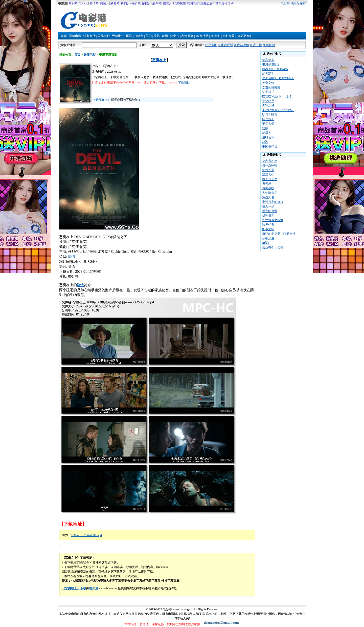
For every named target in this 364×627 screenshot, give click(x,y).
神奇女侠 (268, 83)
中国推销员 (270, 147)
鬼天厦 (267, 184)
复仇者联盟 (225, 45)
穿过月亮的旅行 (273, 202)
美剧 (149, 36)
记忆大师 (268, 124)
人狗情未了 (270, 193)
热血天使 (268, 197)
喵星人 (267, 133)
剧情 (80, 285)
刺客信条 (268, 60)
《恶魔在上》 (102, 100)
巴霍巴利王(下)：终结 (277, 96)
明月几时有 (270, 115)
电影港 (94, 588)
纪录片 (175, 36)
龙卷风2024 (270, 161)
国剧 (129, 36)
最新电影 (75, 36)
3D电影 (215, 36)
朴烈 (265, 142)
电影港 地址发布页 (293, 4)
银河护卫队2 (270, 65)
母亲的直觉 (270, 211)
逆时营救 (268, 137)
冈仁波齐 (268, 119)
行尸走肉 (211, 45)
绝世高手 (268, 74)
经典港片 (118, 36)
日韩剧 (139, 36)
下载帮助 (184, 83)
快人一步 (268, 206)
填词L (266, 243)
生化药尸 (268, 101)
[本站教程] (244, 36)
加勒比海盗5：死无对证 (278, 110)
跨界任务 (268, 225)
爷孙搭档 (268, 216)
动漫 (165, 36)
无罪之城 (268, 106)
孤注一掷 (256, 45)
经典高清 (89, 36)
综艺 (157, 36)
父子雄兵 (268, 92)
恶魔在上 (159, 60)
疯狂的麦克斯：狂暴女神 (279, 234)
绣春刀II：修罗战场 (275, 69)
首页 (64, 36)
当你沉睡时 (270, 165)
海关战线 (268, 188)
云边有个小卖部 (273, 247)
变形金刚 (269, 45)
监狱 (265, 128)
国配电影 (104, 36)
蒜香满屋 (268, 238)
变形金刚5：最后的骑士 (278, 78)
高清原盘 (187, 36)
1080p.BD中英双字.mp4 (86, 535)
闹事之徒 (268, 229)
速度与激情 (241, 45)
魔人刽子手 (270, 179)
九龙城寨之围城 (273, 220)
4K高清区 (202, 36)
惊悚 (72, 257)
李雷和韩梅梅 (271, 87)
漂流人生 (268, 175)
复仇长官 (268, 170)
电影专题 (229, 36)
